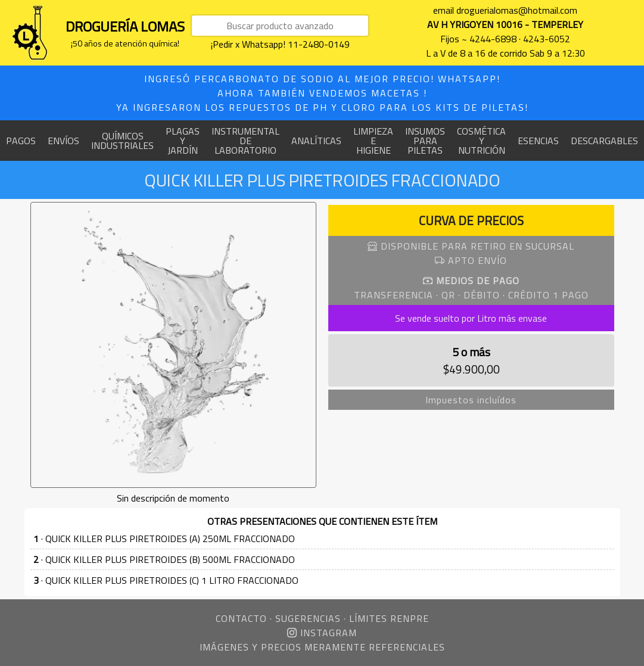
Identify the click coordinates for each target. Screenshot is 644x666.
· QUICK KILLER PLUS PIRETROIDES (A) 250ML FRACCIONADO (164, 539)
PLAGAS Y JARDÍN (183, 141)
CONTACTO (241, 618)
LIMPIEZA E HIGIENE (373, 141)
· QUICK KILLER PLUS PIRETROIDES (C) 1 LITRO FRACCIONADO (166, 580)
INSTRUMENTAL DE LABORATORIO (245, 141)
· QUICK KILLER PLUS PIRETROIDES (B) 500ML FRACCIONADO (164, 559)
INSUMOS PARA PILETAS (425, 141)
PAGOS (21, 141)
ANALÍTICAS (316, 141)
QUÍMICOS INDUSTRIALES (122, 141)
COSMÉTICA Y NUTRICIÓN (481, 141)
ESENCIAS (538, 141)
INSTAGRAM (322, 633)
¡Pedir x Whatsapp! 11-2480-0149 (280, 44)
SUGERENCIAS (308, 618)
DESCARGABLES (604, 141)
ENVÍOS (63, 141)
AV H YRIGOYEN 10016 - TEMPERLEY (505, 24)
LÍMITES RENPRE (389, 618)
